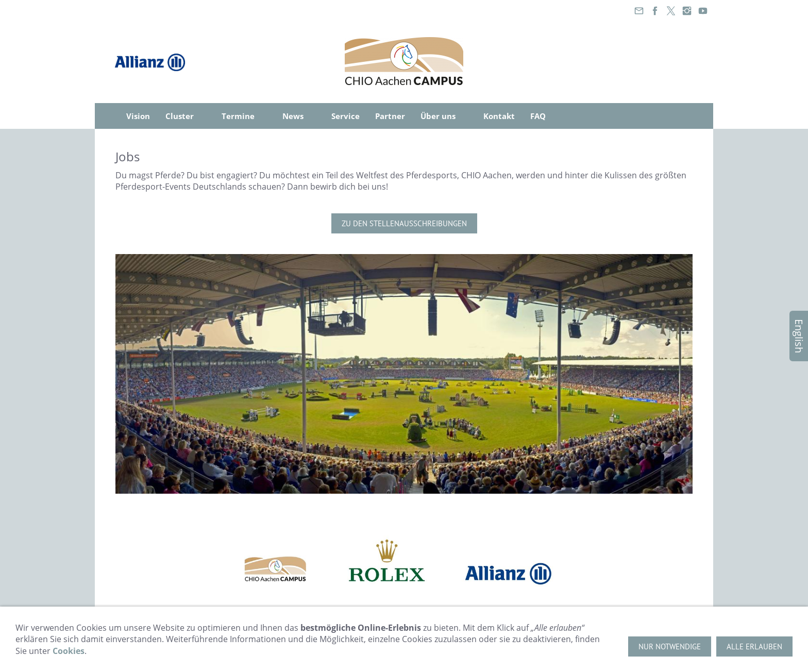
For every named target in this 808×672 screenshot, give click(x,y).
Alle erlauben (754, 646)
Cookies (69, 651)
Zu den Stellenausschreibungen (404, 223)
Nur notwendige (670, 646)
